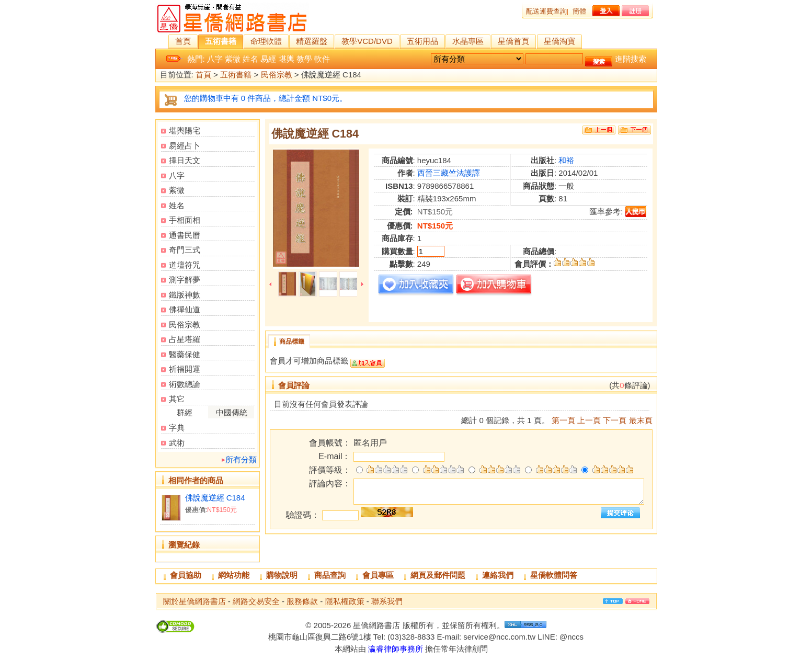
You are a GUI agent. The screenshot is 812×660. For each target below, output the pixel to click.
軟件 (322, 59)
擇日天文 (185, 160)
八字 (215, 59)
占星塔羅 (185, 339)
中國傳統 (232, 412)
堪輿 (287, 59)
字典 (177, 428)
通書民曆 (185, 235)
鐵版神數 (185, 295)
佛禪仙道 (185, 309)
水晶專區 (468, 41)
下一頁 (615, 420)
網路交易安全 (256, 601)
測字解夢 (185, 280)
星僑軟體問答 (554, 575)
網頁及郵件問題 (438, 575)
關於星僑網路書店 (195, 601)
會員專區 (378, 575)
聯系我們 (387, 601)
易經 (268, 59)
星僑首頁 (513, 41)
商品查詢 (330, 575)
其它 (177, 399)
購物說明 (282, 575)
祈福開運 (185, 369)
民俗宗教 (277, 75)
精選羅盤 (312, 41)
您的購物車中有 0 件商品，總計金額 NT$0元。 (266, 98)
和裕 (566, 160)
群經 (185, 412)
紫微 (233, 59)
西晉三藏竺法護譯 (449, 173)
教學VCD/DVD (367, 41)
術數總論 (185, 384)
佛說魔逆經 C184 (215, 498)
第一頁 (563, 420)
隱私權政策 (345, 601)
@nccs (571, 637)
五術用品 (422, 41)
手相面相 (185, 220)
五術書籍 (221, 41)
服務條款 (302, 601)
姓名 (250, 59)
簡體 (579, 11)
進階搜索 (631, 59)
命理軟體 (266, 41)
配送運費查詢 (546, 11)
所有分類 (241, 459)
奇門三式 (185, 250)
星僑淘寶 (559, 41)
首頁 (183, 41)
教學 (304, 59)
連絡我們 (498, 575)
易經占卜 (185, 146)
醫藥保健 (185, 354)
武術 (177, 443)
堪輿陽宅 (185, 130)
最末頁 (641, 420)
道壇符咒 (185, 265)
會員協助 (186, 575)
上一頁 (589, 420)
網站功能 (234, 575)
